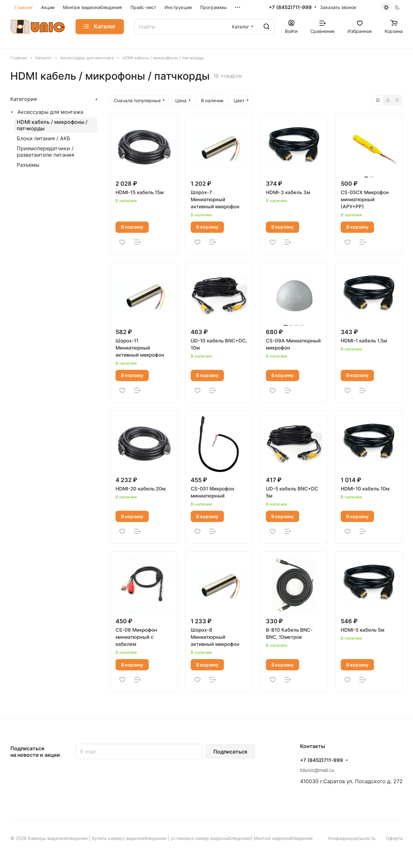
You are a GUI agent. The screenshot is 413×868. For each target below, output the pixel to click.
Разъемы (28, 165)
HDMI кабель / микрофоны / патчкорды (52, 125)
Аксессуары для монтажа (50, 112)
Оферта (394, 838)
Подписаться (230, 752)
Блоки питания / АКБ (44, 138)
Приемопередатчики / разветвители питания (45, 152)
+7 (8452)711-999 (290, 7)
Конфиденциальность (352, 838)
